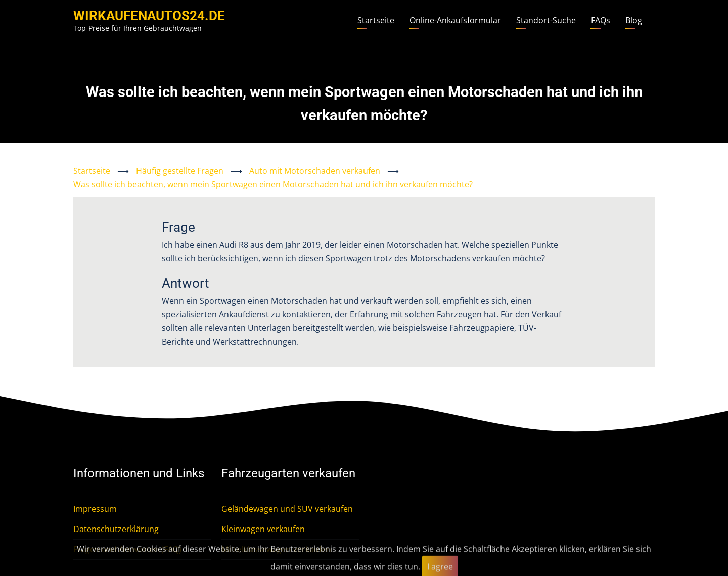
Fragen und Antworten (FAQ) (127, 549)
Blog (634, 20)
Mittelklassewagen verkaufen (276, 549)
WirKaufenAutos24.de (149, 16)
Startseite (376, 20)
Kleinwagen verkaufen (263, 529)
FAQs (601, 20)
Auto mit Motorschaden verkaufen (315, 171)
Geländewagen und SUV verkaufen (287, 509)
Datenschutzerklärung (116, 529)
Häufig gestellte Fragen (180, 171)
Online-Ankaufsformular (455, 20)
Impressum (95, 509)
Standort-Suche (546, 20)
